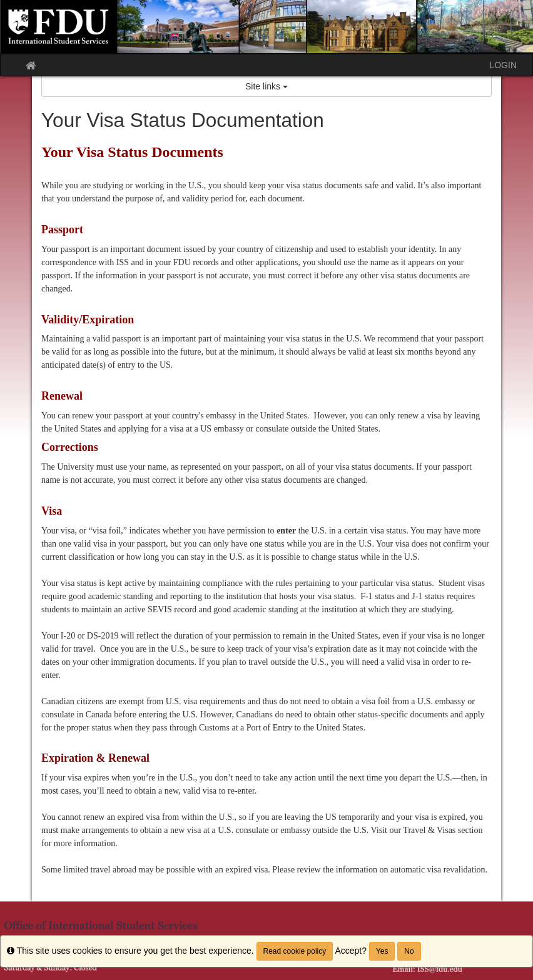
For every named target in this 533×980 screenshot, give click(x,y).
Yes (382, 951)
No (409, 951)
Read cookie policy (295, 951)
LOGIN (503, 65)
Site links (266, 86)
